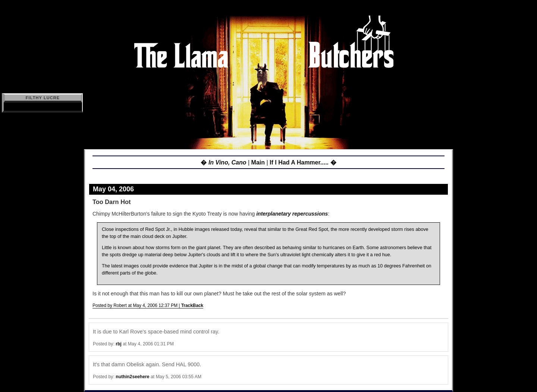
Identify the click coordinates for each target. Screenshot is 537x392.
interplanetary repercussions (292, 214)
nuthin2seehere (132, 377)
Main (258, 162)
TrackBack (192, 305)
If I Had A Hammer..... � (303, 162)
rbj (119, 344)
